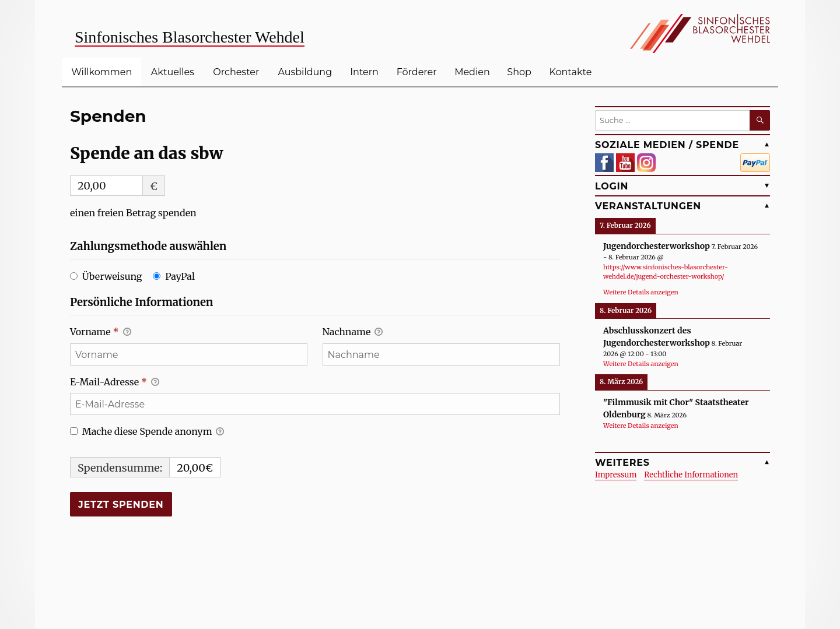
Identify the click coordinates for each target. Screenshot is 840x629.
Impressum (616, 475)
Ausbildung (305, 72)
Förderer (417, 72)
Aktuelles (173, 72)
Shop (519, 72)
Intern (364, 72)
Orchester (236, 72)
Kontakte (571, 72)
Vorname (101, 333)
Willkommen (101, 72)
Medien (472, 72)
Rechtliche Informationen (691, 475)
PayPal (180, 276)
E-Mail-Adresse (115, 383)
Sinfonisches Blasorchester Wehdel (190, 37)
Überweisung (112, 276)
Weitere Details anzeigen (641, 292)
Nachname (353, 333)
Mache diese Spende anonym (147, 433)
